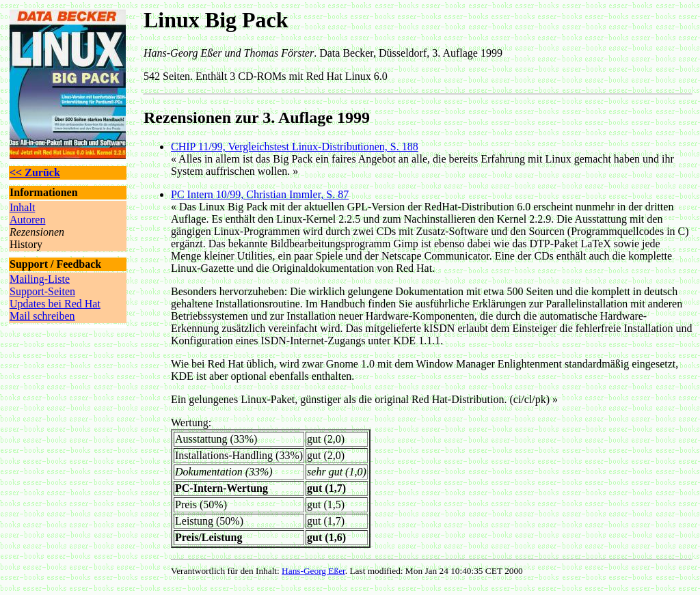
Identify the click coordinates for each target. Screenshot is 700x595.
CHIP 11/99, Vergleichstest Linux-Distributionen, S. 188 (295, 147)
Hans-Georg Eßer (313, 571)
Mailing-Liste (40, 279)
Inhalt (22, 207)
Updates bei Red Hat (55, 304)
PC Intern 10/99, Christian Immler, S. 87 (260, 194)
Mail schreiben (42, 316)
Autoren (27, 220)
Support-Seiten (42, 291)
